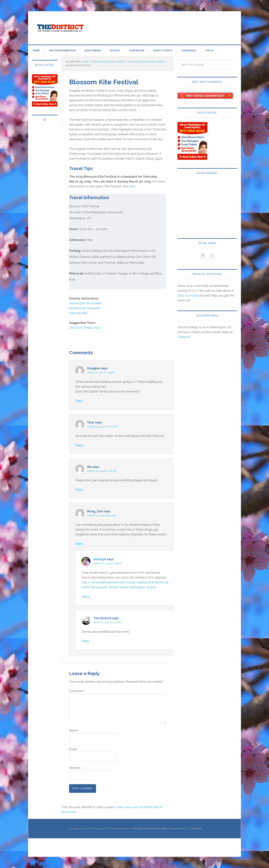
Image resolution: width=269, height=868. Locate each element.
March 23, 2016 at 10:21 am (102, 427)
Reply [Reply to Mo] (79, 490)
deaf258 (100, 559)
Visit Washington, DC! (60, 27)
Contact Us (195, 829)
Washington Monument (85, 303)
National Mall (78, 313)
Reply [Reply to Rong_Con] (79, 544)
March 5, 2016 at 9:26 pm (107, 622)
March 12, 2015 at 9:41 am (102, 515)
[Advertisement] (165, 27)
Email (74, 749)
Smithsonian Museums (85, 308)
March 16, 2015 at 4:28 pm (102, 471)
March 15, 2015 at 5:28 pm (108, 563)
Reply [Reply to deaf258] (85, 597)
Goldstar (183, 337)
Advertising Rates (158, 829)
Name (74, 731)
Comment (77, 691)
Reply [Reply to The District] (85, 641)
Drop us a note (188, 296)
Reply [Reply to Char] (79, 445)
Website (75, 768)
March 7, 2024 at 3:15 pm (101, 373)
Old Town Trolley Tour (84, 328)
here (132, 186)
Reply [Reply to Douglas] (79, 401)
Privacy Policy (178, 829)
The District (138, 829)
